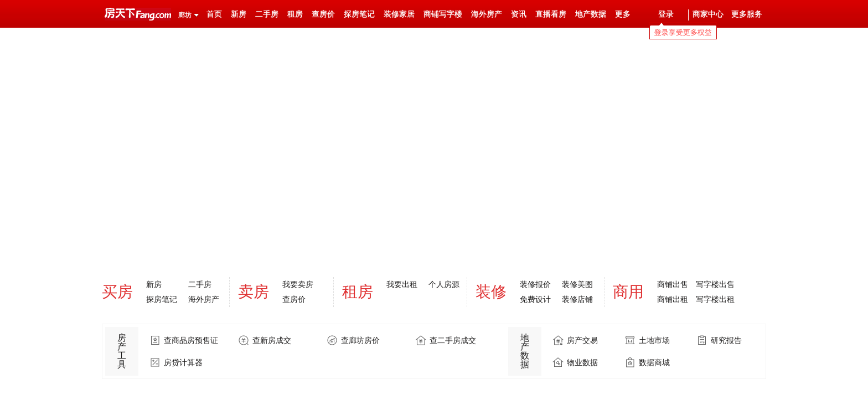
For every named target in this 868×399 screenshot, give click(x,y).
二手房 (267, 14)
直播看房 (551, 14)
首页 (214, 14)
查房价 (323, 14)
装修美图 (577, 284)
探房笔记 (359, 14)
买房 (117, 292)
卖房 (254, 292)
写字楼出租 (715, 299)
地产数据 (591, 14)
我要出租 (402, 284)
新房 (239, 14)
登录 (666, 14)
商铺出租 (673, 299)
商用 (628, 292)
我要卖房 (298, 284)
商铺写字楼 (443, 14)
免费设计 (535, 299)
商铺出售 (673, 284)
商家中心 (708, 14)
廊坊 (185, 15)
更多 (623, 14)
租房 (295, 14)
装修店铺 (577, 299)
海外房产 (487, 14)
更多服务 (747, 14)
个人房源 (444, 284)
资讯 (519, 14)
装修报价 (535, 284)
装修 (491, 292)
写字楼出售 (715, 284)
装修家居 (399, 14)
